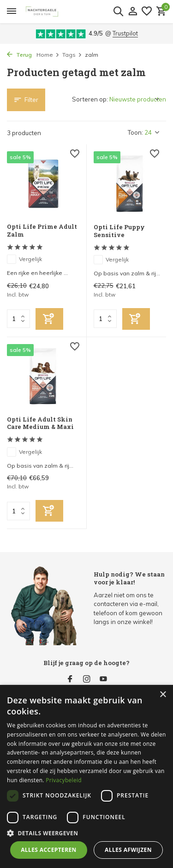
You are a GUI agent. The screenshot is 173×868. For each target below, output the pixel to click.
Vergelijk (24, 259)
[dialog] (86, 776)
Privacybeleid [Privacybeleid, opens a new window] (64, 780)
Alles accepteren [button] (49, 850)
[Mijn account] (133, 12)
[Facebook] (70, 679)
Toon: (135, 132)
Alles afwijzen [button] (128, 850)
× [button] (163, 695)
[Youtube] (103, 679)
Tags (72, 55)
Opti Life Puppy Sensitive (119, 231)
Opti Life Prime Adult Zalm (42, 231)
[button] (86, 833)
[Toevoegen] (49, 319)
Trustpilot (125, 33)
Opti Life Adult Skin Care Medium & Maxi (40, 423)
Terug (19, 55)
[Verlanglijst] (147, 12)
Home (48, 55)
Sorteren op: (90, 99)
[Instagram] (87, 679)
